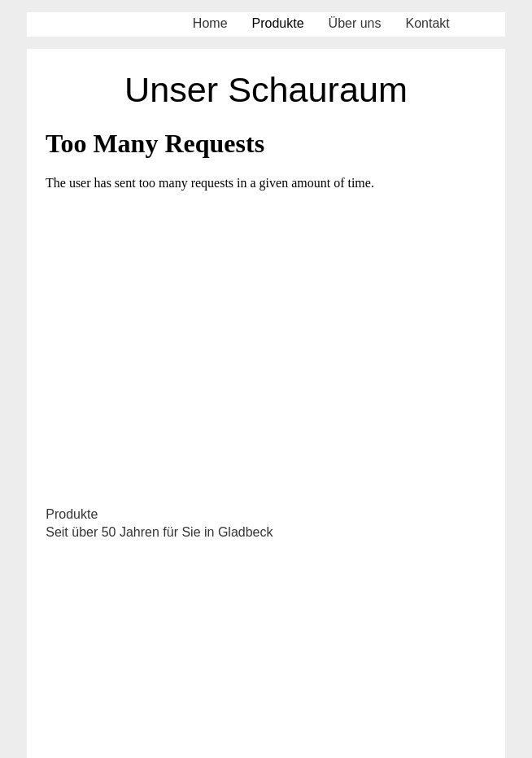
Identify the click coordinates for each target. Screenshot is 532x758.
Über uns (355, 23)
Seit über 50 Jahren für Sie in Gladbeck (159, 532)
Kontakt (428, 23)
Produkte (278, 23)
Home (210, 23)
